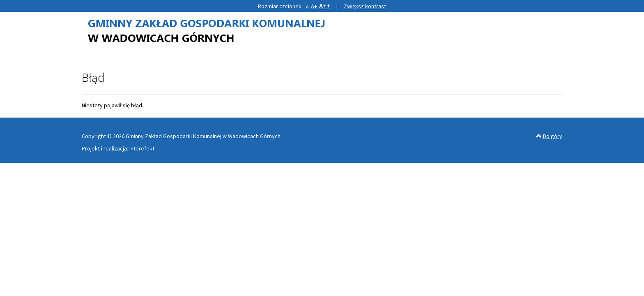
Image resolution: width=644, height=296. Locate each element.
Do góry (549, 136)
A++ (325, 6)
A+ (314, 6)
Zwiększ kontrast (365, 6)
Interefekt (142, 148)
